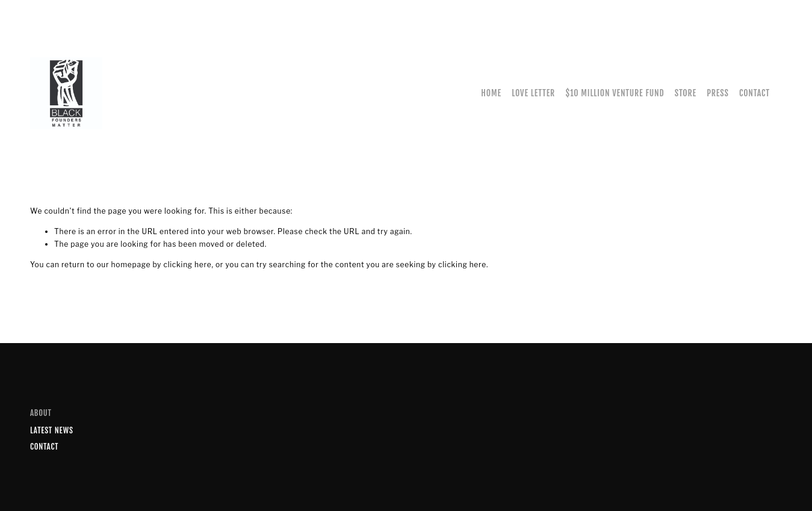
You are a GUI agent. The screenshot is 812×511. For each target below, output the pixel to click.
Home (491, 93)
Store (686, 93)
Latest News (52, 430)
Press (717, 93)
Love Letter (533, 93)
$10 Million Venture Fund (615, 93)
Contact (755, 93)
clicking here (187, 265)
